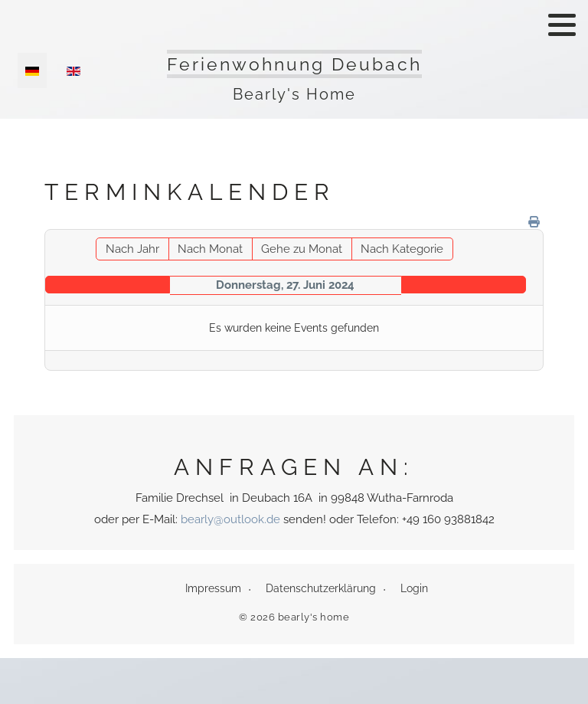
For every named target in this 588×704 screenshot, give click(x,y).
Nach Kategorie (402, 249)
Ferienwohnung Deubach (294, 64)
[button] (562, 25)
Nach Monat (210, 249)
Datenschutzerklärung (321, 588)
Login (414, 588)
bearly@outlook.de (230, 519)
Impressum (213, 588)
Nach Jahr (132, 249)
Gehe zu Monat (302, 249)
